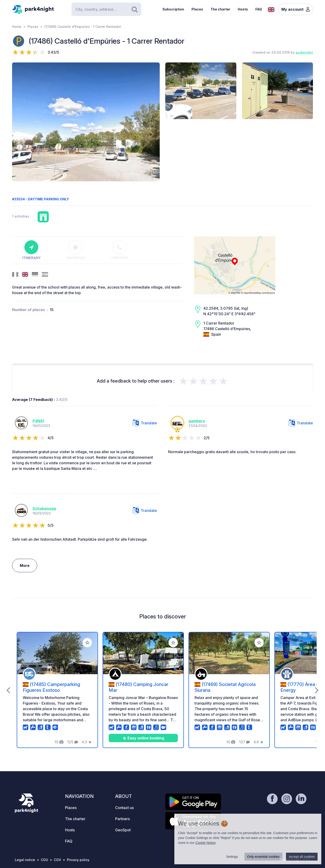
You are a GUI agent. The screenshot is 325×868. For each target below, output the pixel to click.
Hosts (243, 9)
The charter (220, 9)
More (25, 566)
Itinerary (31, 250)
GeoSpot (123, 830)
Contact (120, 250)
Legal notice (25, 860)
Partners (122, 819)
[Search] (106, 9)
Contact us (124, 808)
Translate (145, 423)
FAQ (259, 9)
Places (197, 9)
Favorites (75, 250)
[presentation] (8, 690)
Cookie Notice (206, 843)
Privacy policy (78, 860)
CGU (44, 860)
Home (17, 27)
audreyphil (304, 52)
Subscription (173, 9)
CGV (57, 860)
